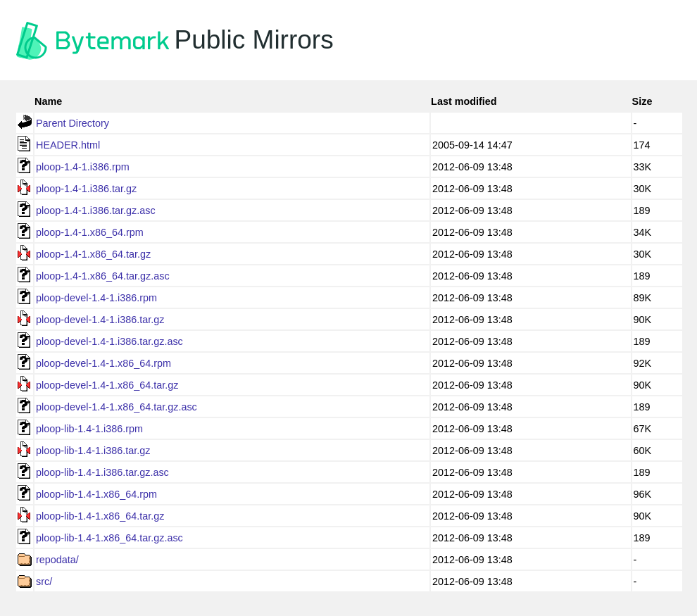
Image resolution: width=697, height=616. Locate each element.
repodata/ (57, 560)
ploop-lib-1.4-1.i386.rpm (89, 429)
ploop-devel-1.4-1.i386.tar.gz (100, 320)
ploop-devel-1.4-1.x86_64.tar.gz (107, 385)
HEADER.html (68, 145)
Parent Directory (73, 123)
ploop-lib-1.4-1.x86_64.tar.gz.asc (109, 538)
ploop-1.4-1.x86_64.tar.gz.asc (103, 276)
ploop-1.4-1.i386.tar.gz (86, 189)
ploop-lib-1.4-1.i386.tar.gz (93, 451)
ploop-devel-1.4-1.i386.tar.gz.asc (109, 341)
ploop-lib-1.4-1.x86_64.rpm (96, 494)
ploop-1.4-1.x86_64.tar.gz (93, 254)
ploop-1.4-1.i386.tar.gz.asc (96, 210)
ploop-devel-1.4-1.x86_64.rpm (103, 363)
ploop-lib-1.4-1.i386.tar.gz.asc (102, 472)
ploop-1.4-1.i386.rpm (83, 167)
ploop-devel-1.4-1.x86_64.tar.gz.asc (117, 407)
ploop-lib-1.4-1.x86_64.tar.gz (100, 516)
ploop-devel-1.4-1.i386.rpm (96, 298)
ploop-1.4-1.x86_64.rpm (90, 232)
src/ (44, 582)
